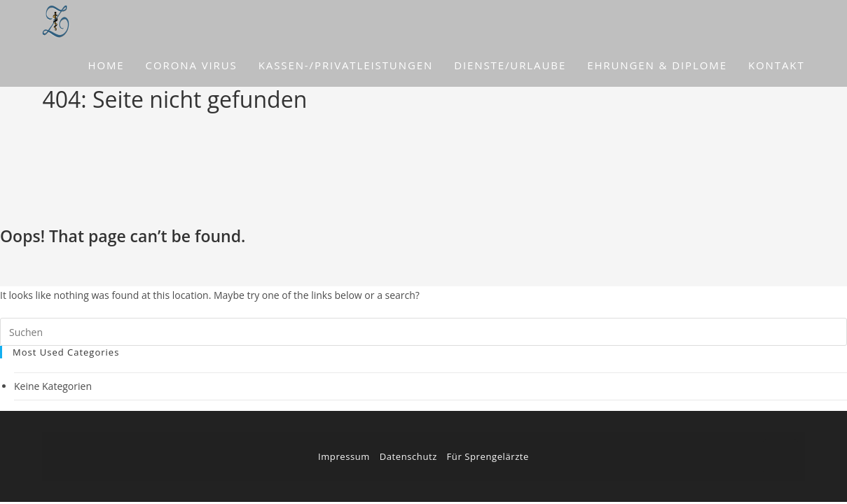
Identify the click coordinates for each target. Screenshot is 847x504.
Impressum (344, 456)
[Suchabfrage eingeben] (423, 332)
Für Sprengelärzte (488, 456)
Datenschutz (408, 456)
